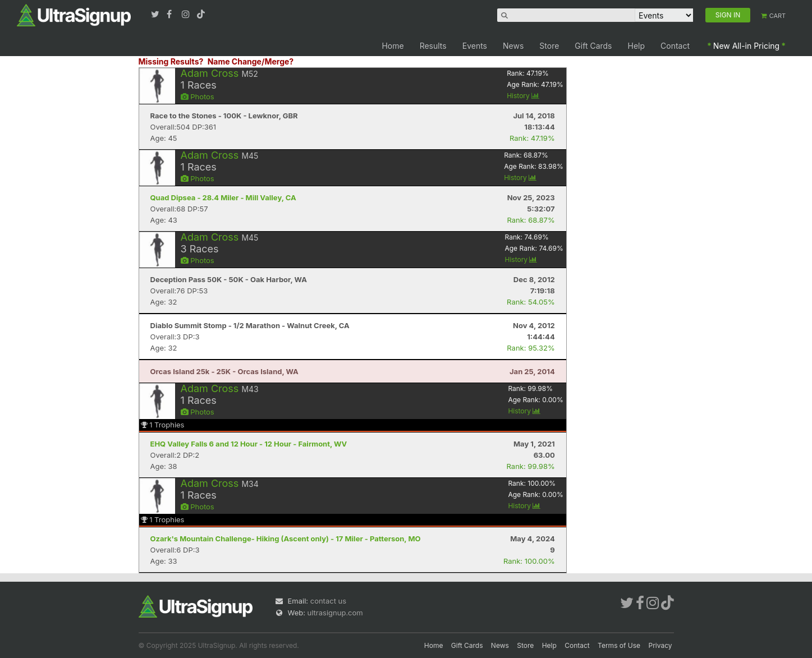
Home (393, 46)
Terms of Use (619, 645)
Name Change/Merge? (251, 61)
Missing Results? (171, 61)
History (523, 96)
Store (549, 46)
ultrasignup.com (335, 613)
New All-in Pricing (746, 46)
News (513, 46)
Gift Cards (593, 46)
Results (433, 46)
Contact (675, 46)
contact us (328, 601)
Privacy (660, 645)
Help (637, 46)
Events (475, 46)
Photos (198, 96)
